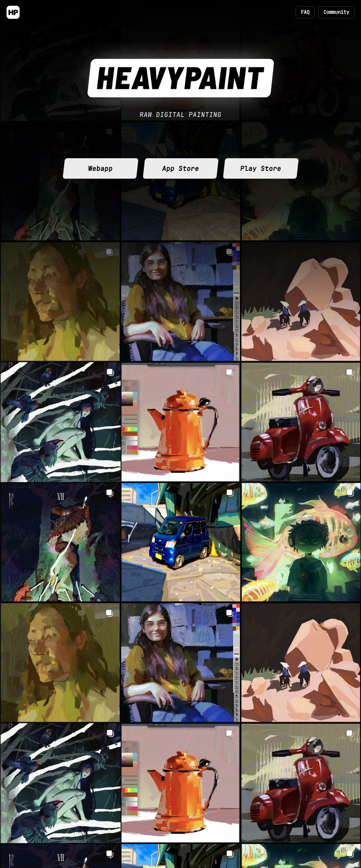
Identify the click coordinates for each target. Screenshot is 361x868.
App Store (180, 169)
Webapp (100, 169)
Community (336, 12)
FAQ (305, 12)
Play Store (260, 169)
